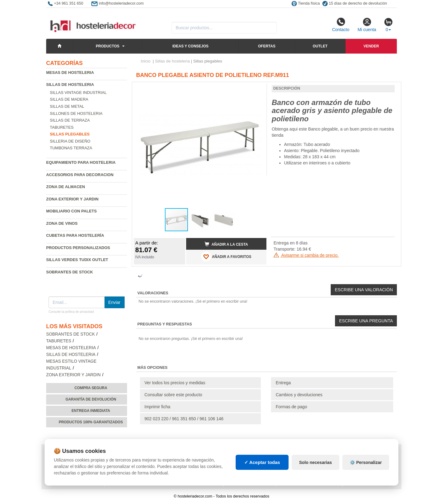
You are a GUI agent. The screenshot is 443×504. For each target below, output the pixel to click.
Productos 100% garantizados (91, 422)
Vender (371, 46)
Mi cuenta (367, 25)
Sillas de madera (69, 99)
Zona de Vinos (62, 223)
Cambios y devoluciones (299, 395)
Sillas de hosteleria (70, 85)
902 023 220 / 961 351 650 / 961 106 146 (184, 419)
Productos (108, 46)
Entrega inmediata (91, 411)
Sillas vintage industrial (78, 93)
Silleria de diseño (70, 141)
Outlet (320, 46)
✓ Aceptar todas (262, 462)
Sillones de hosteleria (76, 113)
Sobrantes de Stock (70, 272)
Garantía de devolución (91, 399)
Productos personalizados (78, 248)
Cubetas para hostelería (75, 235)
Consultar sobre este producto (174, 395)
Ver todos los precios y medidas (175, 383)
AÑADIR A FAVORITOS (226, 256)
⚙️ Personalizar (366, 462)
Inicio (146, 61)
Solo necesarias (315, 462)
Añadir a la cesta (226, 244)
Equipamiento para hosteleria (81, 162)
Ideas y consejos (190, 46)
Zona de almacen (66, 187)
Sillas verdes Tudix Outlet (77, 260)
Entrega (283, 383)
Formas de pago (291, 407)
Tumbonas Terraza (71, 148)
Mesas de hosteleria (70, 73)
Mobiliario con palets (71, 211)
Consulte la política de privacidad (71, 312)
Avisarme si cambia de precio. (306, 255)
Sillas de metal (67, 106)
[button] (256, 89)
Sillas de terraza (70, 120)
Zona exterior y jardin (72, 199)
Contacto (341, 25)
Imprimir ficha (158, 407)
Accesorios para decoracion (80, 175)
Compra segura (91, 388)
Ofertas (267, 46)
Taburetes (62, 127)
